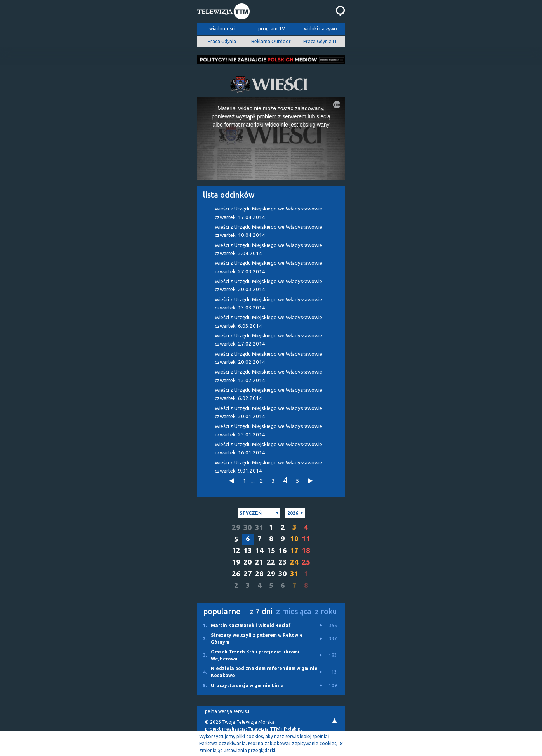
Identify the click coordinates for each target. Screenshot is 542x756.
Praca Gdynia (222, 41)
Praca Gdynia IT (320, 41)
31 (259, 527)
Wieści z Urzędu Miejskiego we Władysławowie (268, 213)
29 (236, 527)
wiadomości (222, 29)
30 (248, 527)
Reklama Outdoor (271, 41)
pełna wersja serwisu (227, 711)
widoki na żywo (321, 29)
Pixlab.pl (293, 729)
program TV (272, 29)
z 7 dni (261, 611)
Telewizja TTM (264, 729)
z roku (326, 611)
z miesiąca (294, 611)
